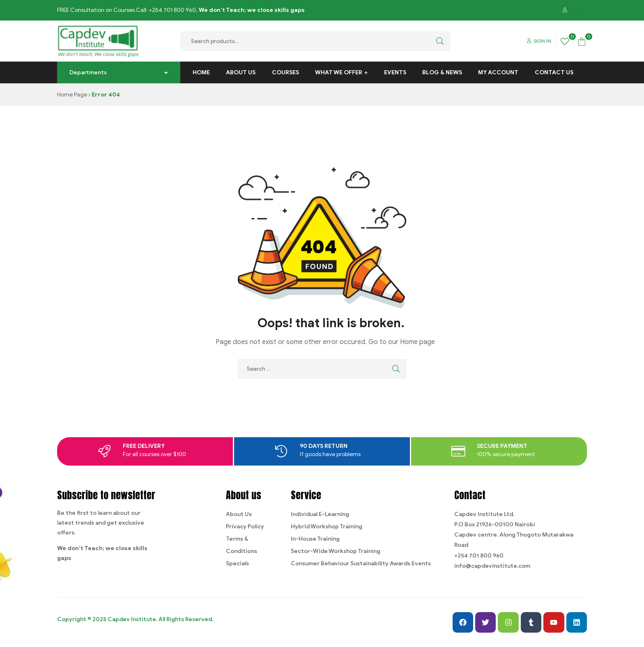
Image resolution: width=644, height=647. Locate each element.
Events (395, 72)
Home (201, 72)
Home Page (72, 95)
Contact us (554, 72)
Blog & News (442, 72)
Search (438, 41)
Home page (417, 342)
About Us (241, 72)
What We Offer (339, 72)
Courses (285, 72)
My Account (498, 72)
